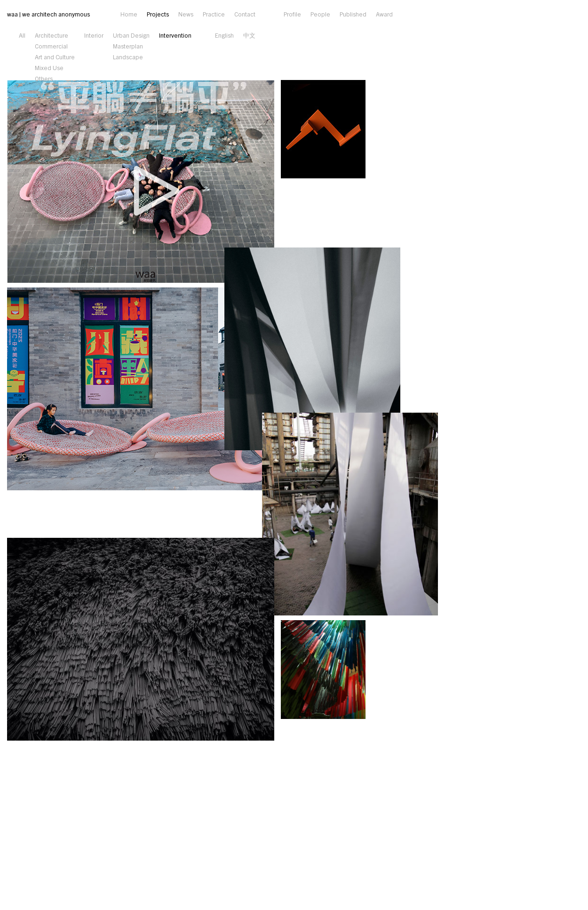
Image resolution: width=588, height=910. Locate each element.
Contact (245, 14)
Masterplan (128, 46)
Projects (158, 14)
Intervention (175, 35)
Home (129, 14)
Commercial (51, 46)
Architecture (52, 35)
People (320, 14)
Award (384, 14)
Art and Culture (55, 57)
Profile (292, 14)
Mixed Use (49, 68)
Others (44, 78)
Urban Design (131, 35)
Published (353, 14)
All (22, 35)
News (186, 14)
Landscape (128, 57)
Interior (94, 35)
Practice (214, 14)
